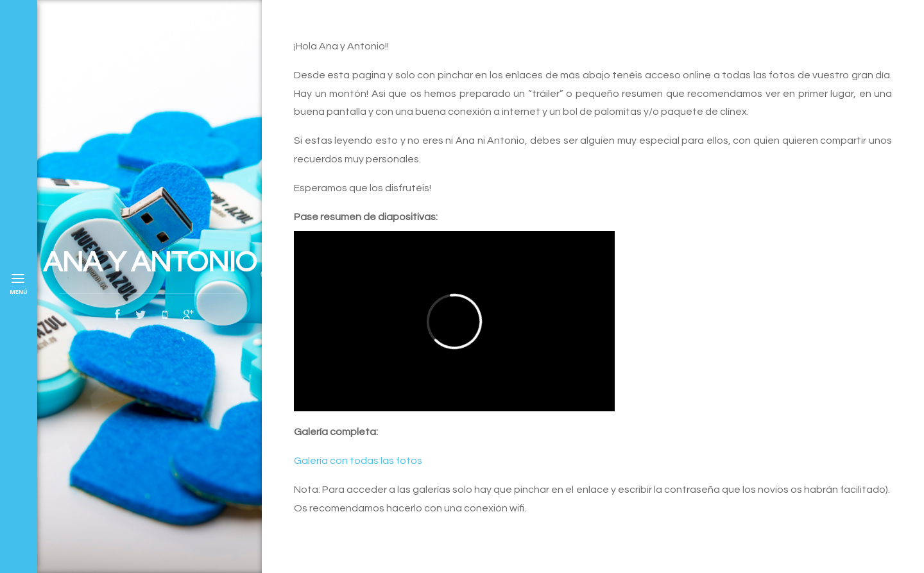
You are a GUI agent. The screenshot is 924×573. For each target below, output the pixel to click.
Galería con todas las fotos (358, 461)
